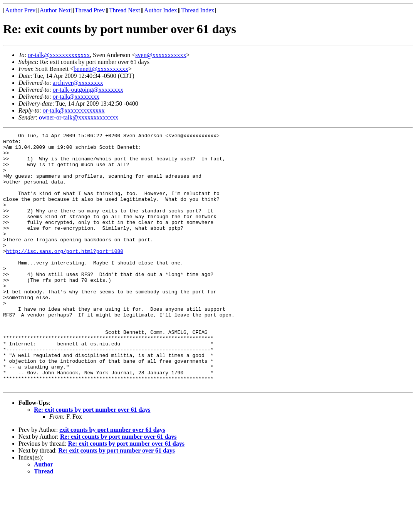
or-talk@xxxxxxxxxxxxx (59, 55)
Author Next (55, 10)
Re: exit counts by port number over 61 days (92, 460)
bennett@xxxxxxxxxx (101, 69)
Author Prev (20, 10)
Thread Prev (90, 10)
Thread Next (124, 10)
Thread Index (198, 10)
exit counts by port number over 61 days (112, 481)
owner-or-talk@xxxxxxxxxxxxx (79, 117)
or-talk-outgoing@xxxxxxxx (88, 90)
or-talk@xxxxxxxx (76, 97)
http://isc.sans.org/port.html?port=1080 (65, 275)
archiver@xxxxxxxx (78, 83)
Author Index (161, 10)
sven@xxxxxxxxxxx (161, 55)
